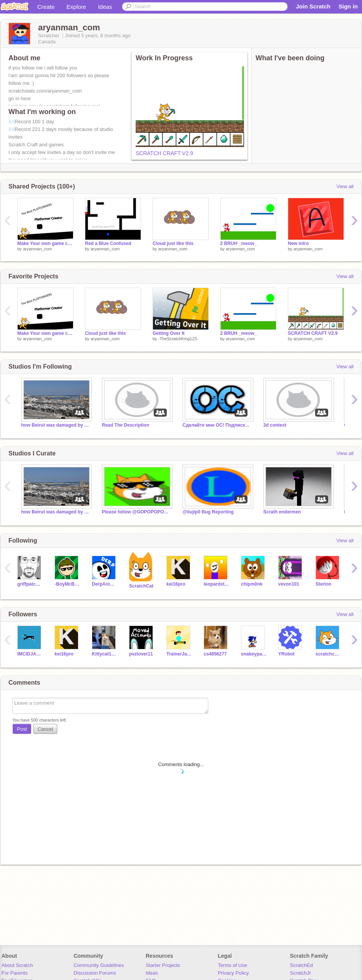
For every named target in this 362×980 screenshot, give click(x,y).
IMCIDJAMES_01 (30, 654)
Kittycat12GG (105, 654)
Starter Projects (163, 965)
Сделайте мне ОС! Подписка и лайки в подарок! (217, 425)
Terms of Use (233, 965)
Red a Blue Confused (108, 243)
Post (22, 729)
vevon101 (289, 584)
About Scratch (17, 965)
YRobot (286, 654)
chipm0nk (252, 584)
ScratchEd (301, 965)
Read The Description (125, 425)
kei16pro (176, 584)
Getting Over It (169, 333)
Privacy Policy (233, 973)
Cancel (45, 729)
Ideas (105, 7)
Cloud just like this (173, 243)
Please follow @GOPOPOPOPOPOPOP (136, 512)
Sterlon (323, 584)
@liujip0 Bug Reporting (208, 512)
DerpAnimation (105, 584)
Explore (76, 7)
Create (46, 7)
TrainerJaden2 (179, 654)
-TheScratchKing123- (178, 339)
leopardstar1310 (217, 584)
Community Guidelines (99, 965)
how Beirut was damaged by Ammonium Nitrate (56, 425)
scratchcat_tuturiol (328, 654)
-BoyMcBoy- (67, 584)
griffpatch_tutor (30, 584)
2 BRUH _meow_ (238, 243)
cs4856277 (215, 654)
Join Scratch (313, 6)
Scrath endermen (282, 512)
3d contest (275, 425)
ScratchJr (300, 973)
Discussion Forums (95, 973)
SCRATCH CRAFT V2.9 (164, 153)
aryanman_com (38, 249)
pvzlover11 (141, 654)
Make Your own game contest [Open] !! (45, 243)
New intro (298, 243)
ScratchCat (141, 586)
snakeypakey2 (254, 654)
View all (345, 186)
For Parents (15, 973)
